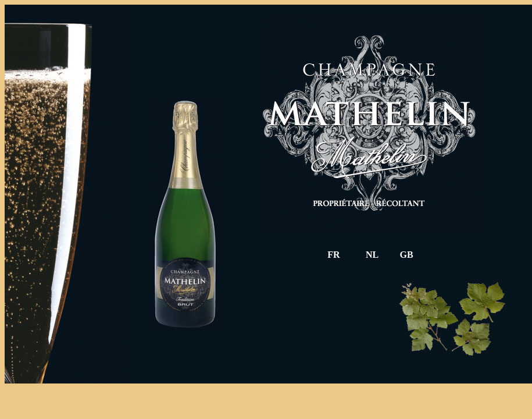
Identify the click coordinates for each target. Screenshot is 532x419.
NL (372, 255)
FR (333, 255)
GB (406, 255)
